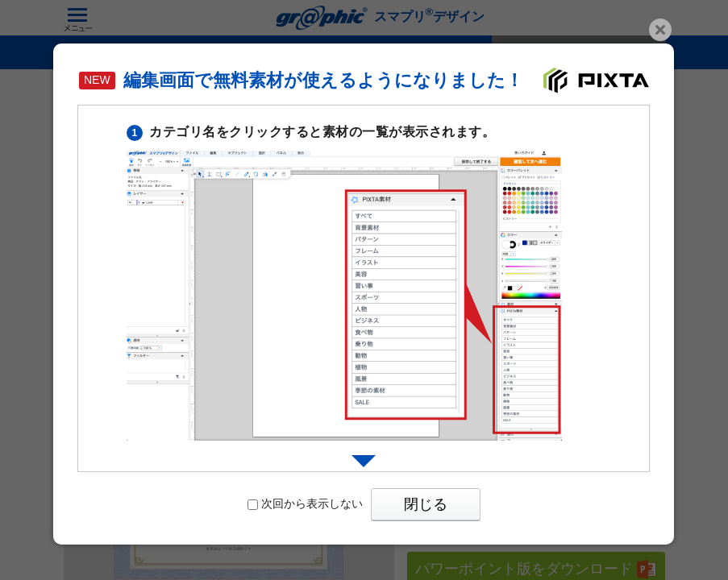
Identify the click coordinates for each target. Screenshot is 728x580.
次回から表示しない (305, 503)
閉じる (426, 504)
